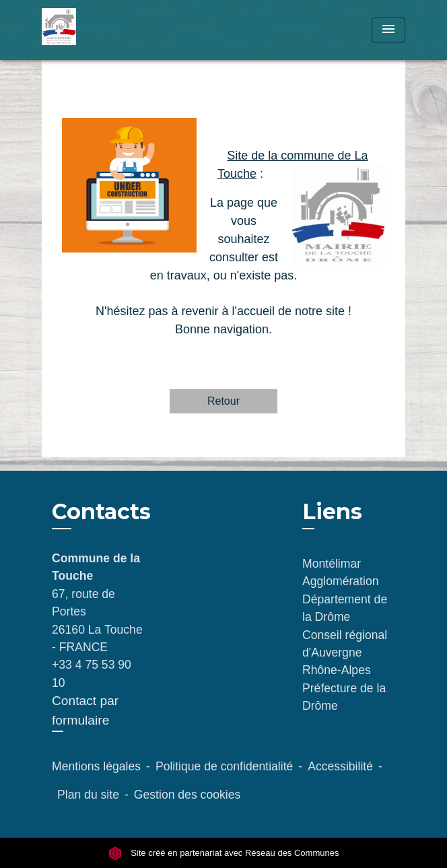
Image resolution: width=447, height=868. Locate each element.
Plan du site (88, 795)
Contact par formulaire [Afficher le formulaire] (85, 710)
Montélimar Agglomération (340, 572)
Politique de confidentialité (224, 766)
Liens (332, 511)
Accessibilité (340, 766)
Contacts (101, 512)
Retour (224, 401)
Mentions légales (96, 766)
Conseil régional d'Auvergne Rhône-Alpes (345, 653)
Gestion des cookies (187, 795)
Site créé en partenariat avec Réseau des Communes (224, 853)
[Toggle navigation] (388, 30)
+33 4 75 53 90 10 (92, 673)
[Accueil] (92, 30)
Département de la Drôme (345, 608)
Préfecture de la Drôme (344, 697)
